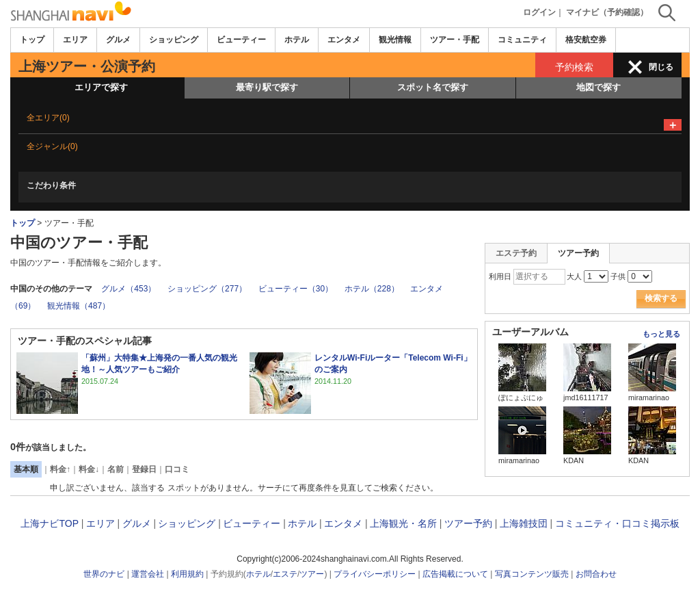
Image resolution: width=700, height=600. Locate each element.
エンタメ (344, 40)
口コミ (177, 469)
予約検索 (574, 67)
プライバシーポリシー (375, 574)
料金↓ (89, 469)
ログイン (539, 12)
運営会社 (148, 574)
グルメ (118, 40)
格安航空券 (586, 40)
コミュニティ (522, 40)
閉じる (661, 67)
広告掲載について (455, 574)
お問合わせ (596, 574)
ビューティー (241, 40)
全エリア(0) (48, 118)
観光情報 (395, 40)
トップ (32, 40)
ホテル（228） (372, 289)
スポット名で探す (433, 87)
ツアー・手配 (455, 40)
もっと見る (661, 334)
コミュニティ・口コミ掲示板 (617, 523)
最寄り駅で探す (267, 87)
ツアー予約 (468, 523)
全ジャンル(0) (52, 146)
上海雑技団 (524, 523)
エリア (75, 40)
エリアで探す (101, 87)
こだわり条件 (51, 185)
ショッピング (174, 40)
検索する (661, 298)
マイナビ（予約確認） (607, 12)
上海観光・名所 (403, 523)
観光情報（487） (79, 306)
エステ (285, 574)
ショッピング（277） (207, 289)
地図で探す (598, 87)
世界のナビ (104, 574)
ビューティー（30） (296, 289)
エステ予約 (516, 253)
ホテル (297, 40)
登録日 (144, 469)
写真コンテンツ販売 (532, 574)
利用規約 (187, 574)
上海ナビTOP (49, 523)
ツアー (312, 574)
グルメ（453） (129, 289)
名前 (116, 469)
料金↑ (60, 469)
